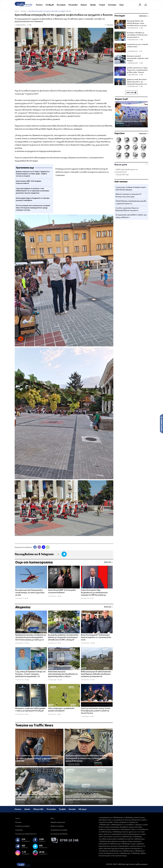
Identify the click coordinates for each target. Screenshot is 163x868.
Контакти (19, 830)
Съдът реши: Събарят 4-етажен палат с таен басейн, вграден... (131, 189)
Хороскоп (119, 133)
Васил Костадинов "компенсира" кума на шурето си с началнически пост (96, 638)
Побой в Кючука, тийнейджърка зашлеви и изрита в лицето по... (131, 202)
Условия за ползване (22, 826)
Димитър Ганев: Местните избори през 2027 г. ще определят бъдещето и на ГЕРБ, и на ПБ (137, 83)
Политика (73, 5)
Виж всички (108, 562)
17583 (92, 680)
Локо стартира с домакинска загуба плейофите (61, 710)
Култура (112, 5)
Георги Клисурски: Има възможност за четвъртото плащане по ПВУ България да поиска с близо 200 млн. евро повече (94, 593)
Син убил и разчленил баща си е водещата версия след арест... (127, 209)
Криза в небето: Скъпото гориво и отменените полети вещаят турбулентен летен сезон (88, 798)
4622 (27, 714)
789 (141, 40)
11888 (92, 643)
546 (92, 598)
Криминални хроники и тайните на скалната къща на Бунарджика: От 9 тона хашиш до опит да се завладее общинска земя (31, 638)
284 (141, 28)
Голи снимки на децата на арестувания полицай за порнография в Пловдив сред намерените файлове (39, 758)
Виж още (131, 93)
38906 (28, 803)
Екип (52, 818)
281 (141, 86)
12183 (27, 643)
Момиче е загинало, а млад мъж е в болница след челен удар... (128, 195)
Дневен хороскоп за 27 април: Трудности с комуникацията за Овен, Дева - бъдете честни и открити (137, 71)
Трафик (62, 809)
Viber (39, 547)
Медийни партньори (58, 822)
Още (121, 5)
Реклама (18, 822)
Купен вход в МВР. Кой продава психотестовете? (62, 591)
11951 (27, 680)
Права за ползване (57, 826)
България (61, 5)
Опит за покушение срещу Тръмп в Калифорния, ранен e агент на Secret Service (96, 711)
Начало (39, 5)
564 (141, 63)
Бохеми (72, 809)
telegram (44, 547)
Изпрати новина (161, 424)
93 (140, 51)
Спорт (102, 5)
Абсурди (83, 809)
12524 (77, 803)
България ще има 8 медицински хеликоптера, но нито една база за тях (30, 593)
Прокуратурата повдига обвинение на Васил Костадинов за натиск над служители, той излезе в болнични (87, 758)
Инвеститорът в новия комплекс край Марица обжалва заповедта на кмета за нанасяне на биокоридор (96, 674)
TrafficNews (110, 25)
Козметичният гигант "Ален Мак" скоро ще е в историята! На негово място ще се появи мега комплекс (38, 797)
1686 (59, 596)
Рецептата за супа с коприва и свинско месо (137, 46)
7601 (92, 717)
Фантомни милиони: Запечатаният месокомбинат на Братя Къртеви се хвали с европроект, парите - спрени (63, 674)
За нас (17, 818)
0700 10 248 (69, 840)
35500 (77, 764)
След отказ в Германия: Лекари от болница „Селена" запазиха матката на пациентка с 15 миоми (30, 674)
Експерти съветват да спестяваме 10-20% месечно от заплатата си (137, 35)
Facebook (35, 547)
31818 (128, 126)
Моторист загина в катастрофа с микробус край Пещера (138, 58)
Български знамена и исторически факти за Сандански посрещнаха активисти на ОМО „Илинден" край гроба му (63, 638)
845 (59, 714)
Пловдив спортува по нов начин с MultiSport (129, 122)
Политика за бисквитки (59, 834)
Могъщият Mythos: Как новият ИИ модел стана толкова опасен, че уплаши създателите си (137, 24)
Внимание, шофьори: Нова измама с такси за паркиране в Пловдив (30, 710)
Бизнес (84, 5)
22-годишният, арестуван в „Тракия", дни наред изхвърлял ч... (131, 216)
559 (26, 598)
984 (141, 75)
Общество (38, 809)
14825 (60, 680)
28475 (28, 764)
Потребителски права (59, 830)
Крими (93, 5)
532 (59, 643)
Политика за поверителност (26, 834)
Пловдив (50, 5)
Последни (120, 16)
